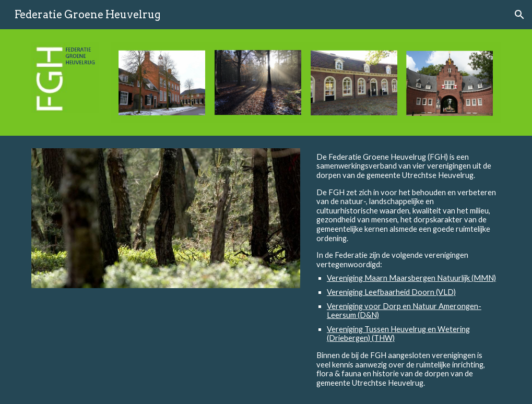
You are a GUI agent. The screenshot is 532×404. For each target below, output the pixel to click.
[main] (407, 270)
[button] (519, 15)
